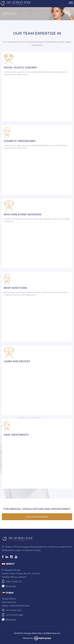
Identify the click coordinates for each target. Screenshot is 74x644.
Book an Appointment (37, 517)
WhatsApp (11, 586)
